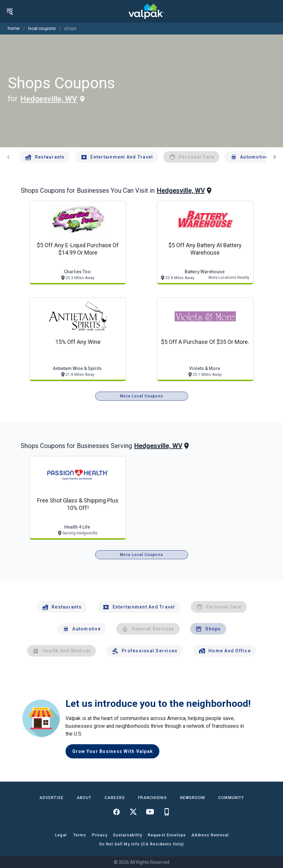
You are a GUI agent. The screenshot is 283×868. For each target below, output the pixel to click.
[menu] (10, 11)
